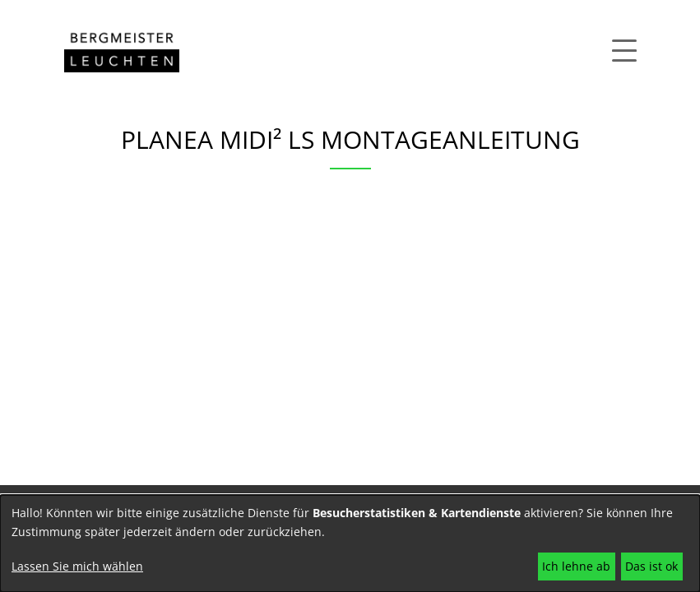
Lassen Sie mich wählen (77, 566)
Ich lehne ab (576, 566)
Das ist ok (651, 566)
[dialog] (350, 543)
